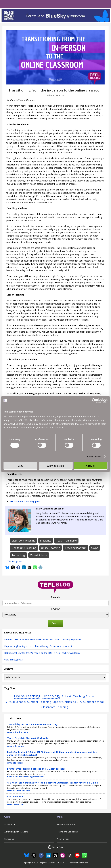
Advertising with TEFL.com (16, 832)
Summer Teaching (39, 702)
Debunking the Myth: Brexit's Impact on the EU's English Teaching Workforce (42, 653)
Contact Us (9, 839)
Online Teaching (27, 696)
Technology (51, 696)
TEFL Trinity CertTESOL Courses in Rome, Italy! (33, 724)
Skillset (67, 696)
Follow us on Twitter (66, 825)
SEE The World (15, 797)
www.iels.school (15, 763)
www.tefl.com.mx (16, 746)
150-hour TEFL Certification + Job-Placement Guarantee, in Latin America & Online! (53, 783)
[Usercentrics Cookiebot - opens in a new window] (94, 401)
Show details (94, 456)
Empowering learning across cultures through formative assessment (38, 646)
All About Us (10, 825)
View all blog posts (13, 660)
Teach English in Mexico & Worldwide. (28, 738)
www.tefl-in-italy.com (18, 732)
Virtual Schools (16, 702)
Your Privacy (63, 839)
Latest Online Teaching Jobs (24, 501)
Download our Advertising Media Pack (26, 777)
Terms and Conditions (68, 832)
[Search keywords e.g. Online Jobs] (55, 603)
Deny (20, 466)
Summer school (93, 702)
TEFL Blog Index (15, 561)
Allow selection (55, 466)
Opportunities (62, 702)
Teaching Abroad (84, 696)
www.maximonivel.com (18, 791)
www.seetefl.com (16, 804)
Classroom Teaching (55, 707)
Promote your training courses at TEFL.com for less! (36, 769)
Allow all (91, 466)
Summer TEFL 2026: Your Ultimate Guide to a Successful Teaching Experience (43, 639)
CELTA (77, 702)
